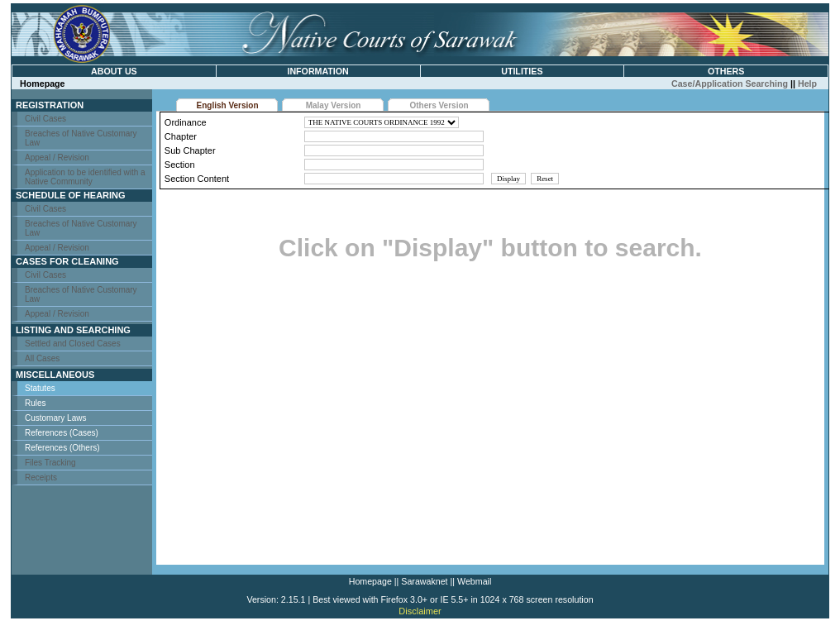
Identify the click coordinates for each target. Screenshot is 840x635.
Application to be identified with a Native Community (85, 177)
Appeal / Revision (57, 158)
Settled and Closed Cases (73, 344)
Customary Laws (55, 418)
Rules (36, 403)
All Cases (42, 358)
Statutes (40, 388)
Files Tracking (50, 463)
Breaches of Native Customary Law (81, 138)
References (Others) (62, 448)
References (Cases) (62, 433)
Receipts (41, 477)
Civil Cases (45, 119)
